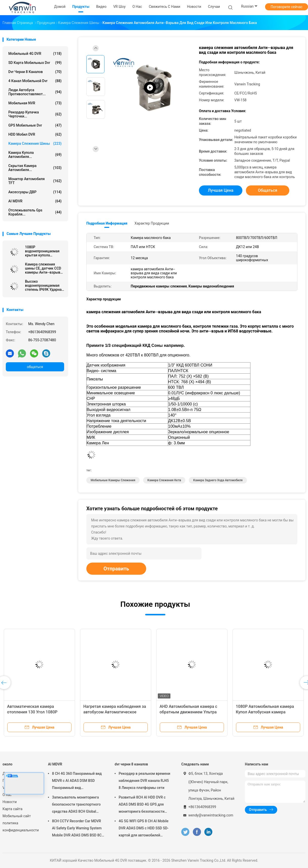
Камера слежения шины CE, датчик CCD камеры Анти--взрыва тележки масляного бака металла (44, 268)
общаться (35, 367)
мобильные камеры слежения (113, 480)
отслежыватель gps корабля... (35, 212)
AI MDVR (35, 201)
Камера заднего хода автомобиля (218, 480)
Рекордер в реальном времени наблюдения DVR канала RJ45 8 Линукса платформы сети (144, 781)
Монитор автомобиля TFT (35, 181)
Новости (10, 802)
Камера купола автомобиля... (35, 155)
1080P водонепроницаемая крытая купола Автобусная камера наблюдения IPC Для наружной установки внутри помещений (42, 251)
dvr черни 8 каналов (35, 72)
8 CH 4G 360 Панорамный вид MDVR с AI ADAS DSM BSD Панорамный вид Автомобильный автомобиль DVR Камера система (77, 781)
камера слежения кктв (164, 480)
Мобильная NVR (35, 103)
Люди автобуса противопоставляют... (35, 92)
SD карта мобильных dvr (35, 63)
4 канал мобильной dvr (35, 81)
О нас (7, 795)
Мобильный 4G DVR (35, 54)
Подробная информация (107, 223)
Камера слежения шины (35, 143)
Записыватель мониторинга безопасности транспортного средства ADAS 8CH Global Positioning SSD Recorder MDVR (78, 805)
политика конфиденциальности (20, 827)
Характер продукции (152, 223)
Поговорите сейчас (287, 7)
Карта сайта (12, 809)
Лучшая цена (221, 190)
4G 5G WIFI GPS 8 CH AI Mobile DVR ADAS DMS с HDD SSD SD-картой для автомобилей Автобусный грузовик (144, 829)
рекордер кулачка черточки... (35, 114)
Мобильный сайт (17, 816)
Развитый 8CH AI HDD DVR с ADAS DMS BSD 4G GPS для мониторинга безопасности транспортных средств (142, 805)
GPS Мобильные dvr (35, 125)
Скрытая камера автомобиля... (35, 168)
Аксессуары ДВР (35, 192)
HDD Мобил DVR (35, 134)
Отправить (116, 569)
